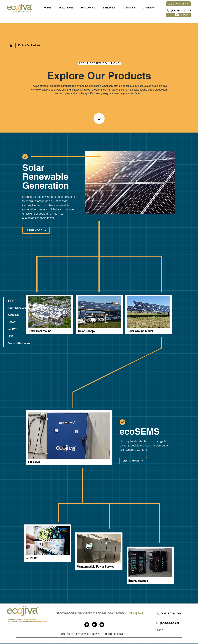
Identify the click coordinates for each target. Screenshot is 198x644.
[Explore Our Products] (30, 45)
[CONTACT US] (178, 4)
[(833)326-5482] (168, 623)
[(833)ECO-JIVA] (179, 11)
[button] (129, 8)
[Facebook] (87, 625)
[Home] (11, 45)
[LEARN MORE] (36, 230)
